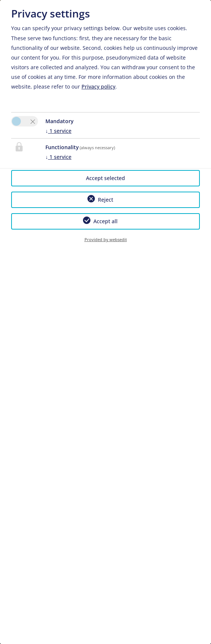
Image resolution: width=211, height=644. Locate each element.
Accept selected (105, 178)
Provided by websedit (106, 239)
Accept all (105, 221)
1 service (58, 131)
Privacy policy (98, 86)
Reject (105, 200)
